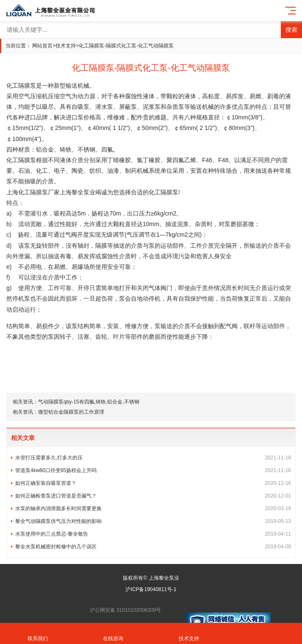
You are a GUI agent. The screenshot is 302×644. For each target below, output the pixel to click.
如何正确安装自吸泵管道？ (153, 483)
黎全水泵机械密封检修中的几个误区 (153, 547)
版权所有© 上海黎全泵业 (151, 578)
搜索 (291, 30)
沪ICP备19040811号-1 (151, 589)
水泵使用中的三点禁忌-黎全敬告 (153, 534)
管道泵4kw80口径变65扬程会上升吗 (153, 470)
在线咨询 (113, 634)
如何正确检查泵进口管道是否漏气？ (153, 496)
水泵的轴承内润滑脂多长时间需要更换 (153, 509)
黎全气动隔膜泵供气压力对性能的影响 (153, 521)
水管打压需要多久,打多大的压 (153, 458)
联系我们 (38, 634)
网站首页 (42, 46)
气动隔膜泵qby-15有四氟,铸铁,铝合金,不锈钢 (89, 402)
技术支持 (66, 46)
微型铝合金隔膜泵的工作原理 (71, 412)
